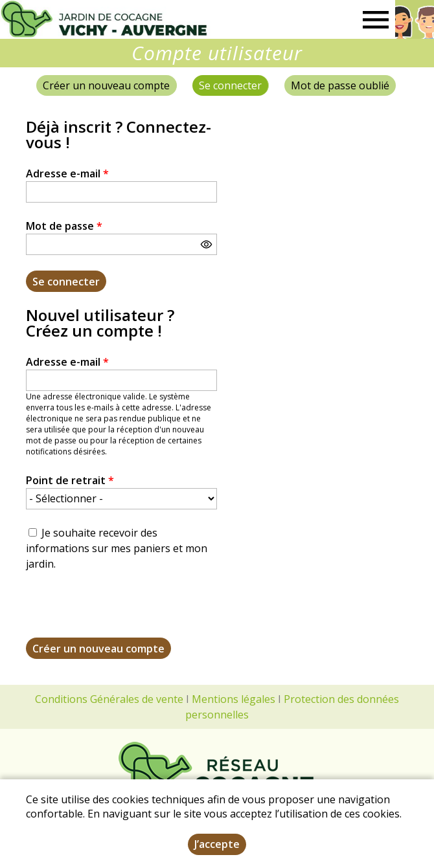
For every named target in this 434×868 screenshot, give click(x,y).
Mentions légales (234, 699)
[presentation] (124, 612)
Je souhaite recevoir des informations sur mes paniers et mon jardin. (117, 548)
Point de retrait (70, 480)
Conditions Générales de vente (109, 699)
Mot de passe (64, 226)
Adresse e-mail (67, 173)
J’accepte (217, 844)
